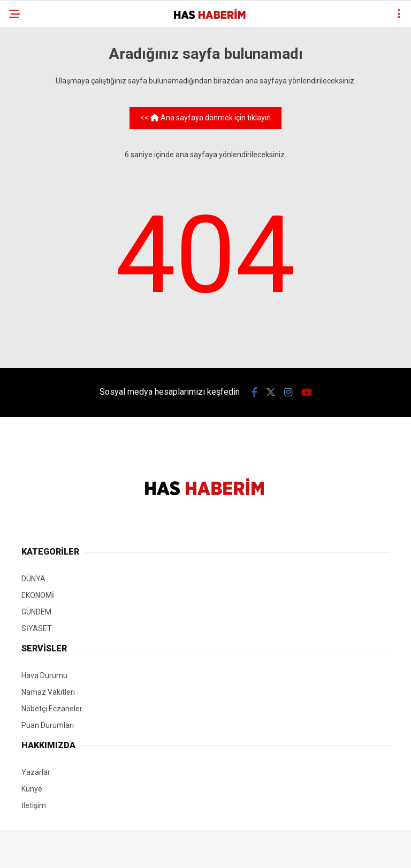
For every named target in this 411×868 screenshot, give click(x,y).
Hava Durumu (44, 675)
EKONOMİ (38, 595)
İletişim (34, 805)
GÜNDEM (36, 612)
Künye (32, 789)
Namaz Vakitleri (48, 692)
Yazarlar (36, 772)
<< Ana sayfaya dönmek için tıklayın (205, 118)
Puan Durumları (48, 725)
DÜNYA (33, 579)
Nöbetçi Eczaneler (52, 709)
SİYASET (37, 628)
